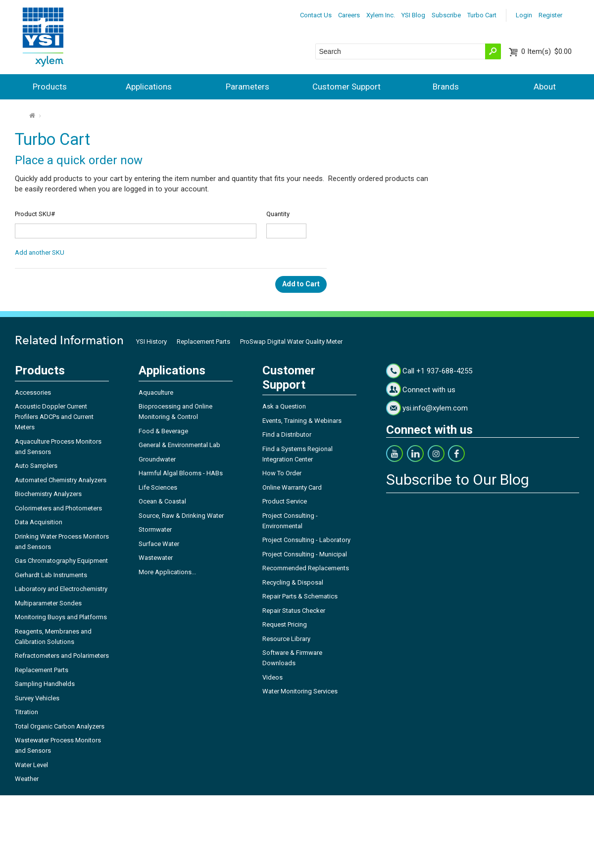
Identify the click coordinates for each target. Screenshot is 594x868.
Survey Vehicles (37, 698)
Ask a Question (284, 406)
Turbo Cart (482, 15)
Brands (446, 87)
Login (524, 15)
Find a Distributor (287, 434)
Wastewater (156, 558)
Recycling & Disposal (293, 582)
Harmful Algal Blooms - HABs (181, 473)
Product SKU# (35, 214)
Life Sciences (158, 487)
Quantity (278, 214)
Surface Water (159, 544)
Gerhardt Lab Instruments (51, 575)
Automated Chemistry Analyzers (61, 480)
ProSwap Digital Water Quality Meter (291, 342)
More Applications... (167, 572)
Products (50, 87)
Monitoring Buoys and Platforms (61, 617)
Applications (149, 87)
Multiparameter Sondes (48, 603)
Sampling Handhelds (45, 684)
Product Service (285, 501)
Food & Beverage (163, 431)
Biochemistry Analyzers (48, 494)
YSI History (151, 342)
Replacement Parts (203, 342)
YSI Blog (413, 15)
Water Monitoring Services (300, 691)
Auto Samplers (36, 466)
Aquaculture (156, 392)
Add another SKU (40, 252)
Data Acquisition (39, 522)
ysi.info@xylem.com (435, 408)
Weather (27, 779)
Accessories (33, 392)
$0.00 (546, 51)
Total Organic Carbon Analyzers (60, 726)
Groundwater (157, 459)
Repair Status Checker (294, 611)
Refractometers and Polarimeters (62, 656)
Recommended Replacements (306, 568)
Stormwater (155, 529)
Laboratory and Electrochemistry (61, 589)
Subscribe (446, 15)
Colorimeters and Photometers (58, 508)
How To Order (282, 473)
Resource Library (286, 639)
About (545, 87)
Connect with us (429, 390)
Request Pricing (285, 624)
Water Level (31, 765)
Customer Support (346, 87)
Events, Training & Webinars (302, 421)
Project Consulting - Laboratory (306, 540)
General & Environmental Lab (179, 445)
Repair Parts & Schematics (300, 596)
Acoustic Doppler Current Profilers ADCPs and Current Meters (54, 417)
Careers (349, 15)
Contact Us (316, 15)
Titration (26, 712)
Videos (272, 677)
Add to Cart (301, 284)
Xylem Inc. (381, 15)
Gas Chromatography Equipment (61, 561)
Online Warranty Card (292, 487)
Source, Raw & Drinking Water (181, 516)
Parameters (247, 87)
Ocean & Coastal (162, 501)
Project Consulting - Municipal (305, 554)
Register (550, 15)
